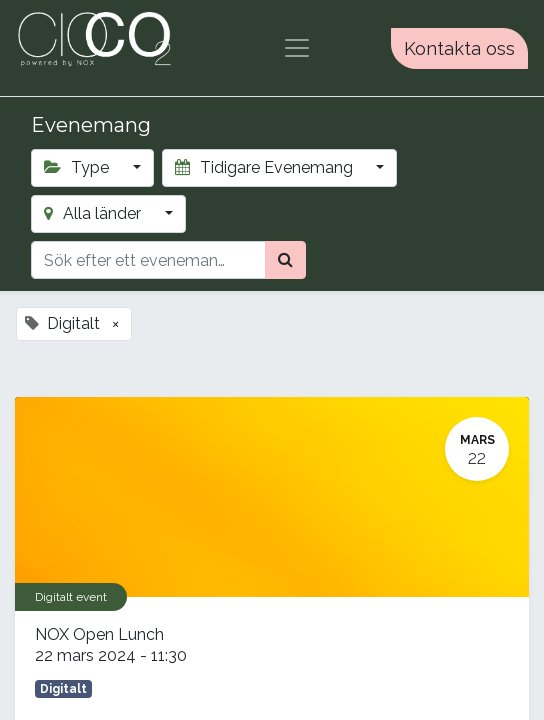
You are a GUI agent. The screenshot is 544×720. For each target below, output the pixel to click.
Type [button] (78, 167)
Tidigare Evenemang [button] (266, 167)
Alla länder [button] (94, 213)
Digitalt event (71, 597)
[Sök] (285, 260)
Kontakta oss (459, 48)
